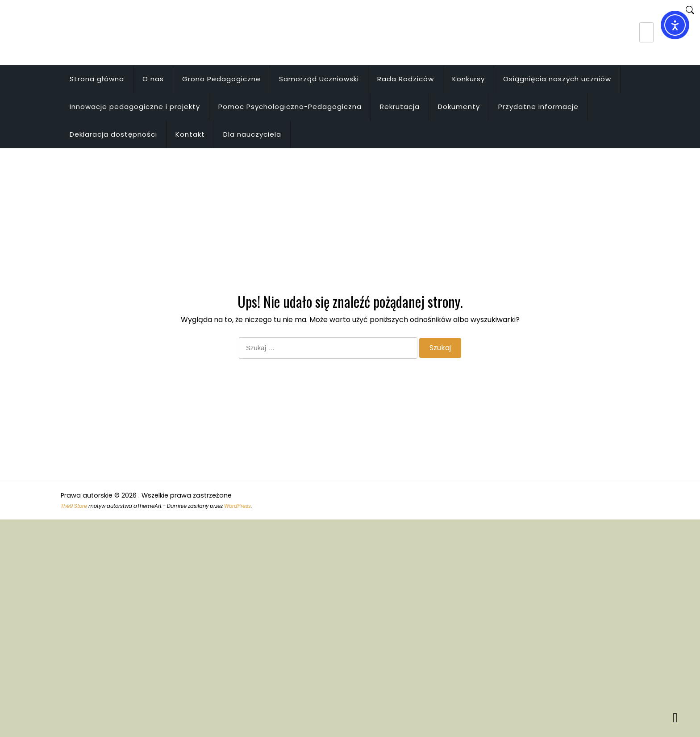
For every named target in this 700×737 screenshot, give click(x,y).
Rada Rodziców (406, 79)
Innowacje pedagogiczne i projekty (135, 107)
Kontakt (190, 134)
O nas (153, 79)
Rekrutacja (400, 107)
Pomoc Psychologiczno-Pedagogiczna (290, 107)
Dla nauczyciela (252, 134)
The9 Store (74, 506)
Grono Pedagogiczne (221, 79)
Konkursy (469, 79)
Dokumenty (459, 107)
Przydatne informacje (538, 107)
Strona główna (97, 79)
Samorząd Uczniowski (319, 79)
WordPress (237, 506)
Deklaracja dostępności (113, 134)
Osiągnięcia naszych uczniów (557, 79)
